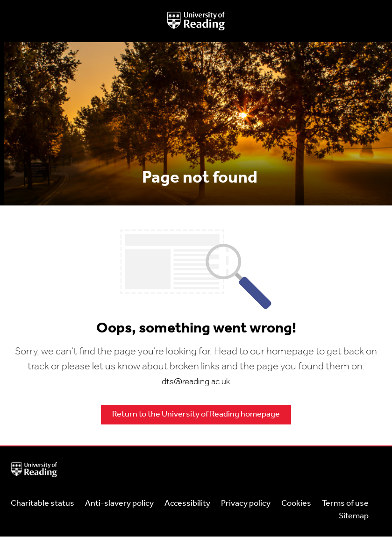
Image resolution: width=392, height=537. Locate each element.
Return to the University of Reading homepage (196, 414)
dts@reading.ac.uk (196, 382)
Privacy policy (246, 504)
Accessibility (187, 504)
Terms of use (345, 504)
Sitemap (354, 516)
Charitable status (43, 504)
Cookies (296, 504)
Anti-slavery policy (119, 504)
